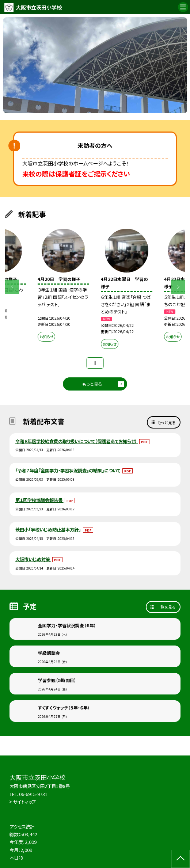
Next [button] (178, 287)
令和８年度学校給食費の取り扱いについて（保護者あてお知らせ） (77, 441)
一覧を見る (166, 607)
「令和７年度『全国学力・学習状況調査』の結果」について (68, 471)
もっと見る (92, 384)
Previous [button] (12, 287)
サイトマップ (24, 802)
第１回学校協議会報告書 (39, 500)
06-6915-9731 (33, 794)
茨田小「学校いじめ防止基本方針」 (49, 530)
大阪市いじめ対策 (33, 559)
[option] (95, 65)
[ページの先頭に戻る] (180, 859)
